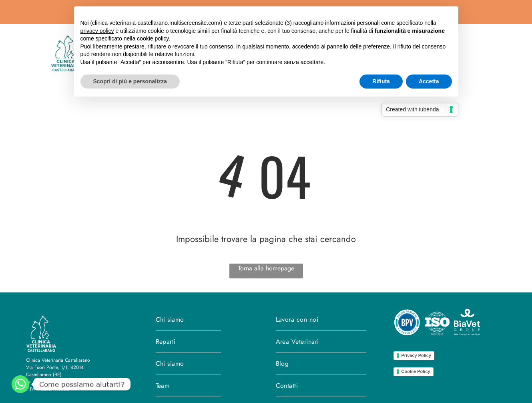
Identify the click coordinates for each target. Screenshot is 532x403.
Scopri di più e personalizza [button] (130, 81)
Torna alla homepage (266, 268)
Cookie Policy (416, 371)
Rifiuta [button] (381, 81)
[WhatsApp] (20, 384)
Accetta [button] (429, 81)
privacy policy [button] (97, 31)
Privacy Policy (417, 355)
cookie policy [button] (153, 38)
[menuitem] (188, 320)
